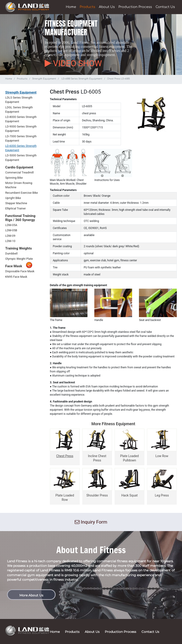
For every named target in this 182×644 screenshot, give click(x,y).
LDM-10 (10, 241)
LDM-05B (11, 230)
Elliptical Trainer (15, 208)
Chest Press (65, 456)
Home (71, 7)
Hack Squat (130, 495)
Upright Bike (13, 198)
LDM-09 (10, 236)
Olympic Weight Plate (19, 259)
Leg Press (162, 495)
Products (87, 7)
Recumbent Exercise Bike (22, 193)
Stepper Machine (16, 203)
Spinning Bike (14, 178)
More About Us (31, 595)
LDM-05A (11, 225)
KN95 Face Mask (16, 277)
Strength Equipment (44, 79)
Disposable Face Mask (20, 271)
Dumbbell (11, 253)
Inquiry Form (91, 522)
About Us (107, 7)
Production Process (135, 7)
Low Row (162, 456)
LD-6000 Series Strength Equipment (82, 79)
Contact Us (165, 7)
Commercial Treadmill (19, 172)
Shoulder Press (97, 495)
